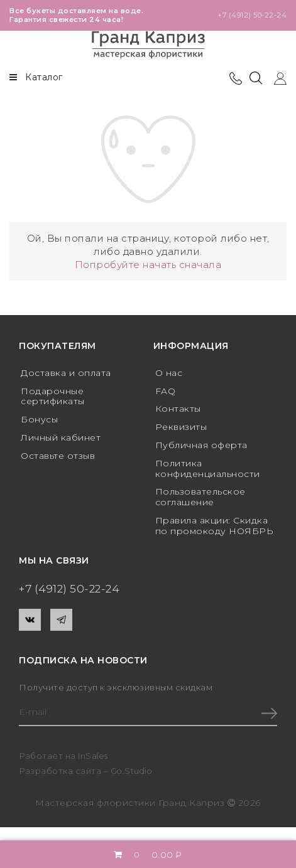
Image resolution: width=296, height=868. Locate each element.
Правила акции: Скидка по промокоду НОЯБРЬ (215, 526)
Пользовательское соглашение (200, 497)
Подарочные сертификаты (53, 396)
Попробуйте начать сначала (148, 265)
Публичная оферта (201, 445)
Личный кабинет (61, 437)
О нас (169, 373)
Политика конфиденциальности (208, 469)
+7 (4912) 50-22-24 (252, 15)
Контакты (178, 409)
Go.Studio (133, 772)
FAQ (166, 391)
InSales (93, 757)
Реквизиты (181, 427)
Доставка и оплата (66, 373)
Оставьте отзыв (58, 456)
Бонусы (39, 419)
